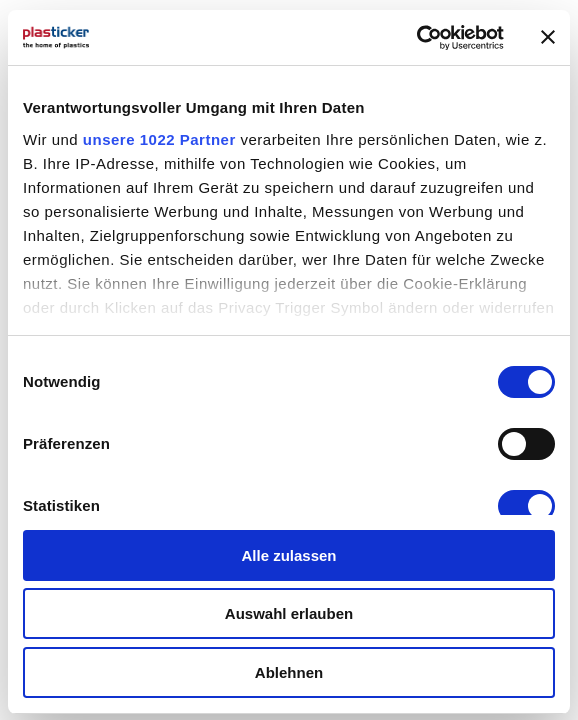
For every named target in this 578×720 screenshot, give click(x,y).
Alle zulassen (288, 555)
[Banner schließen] (548, 37)
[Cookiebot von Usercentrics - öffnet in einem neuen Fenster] (416, 38)
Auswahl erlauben (289, 613)
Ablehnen (289, 672)
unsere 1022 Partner (159, 139)
